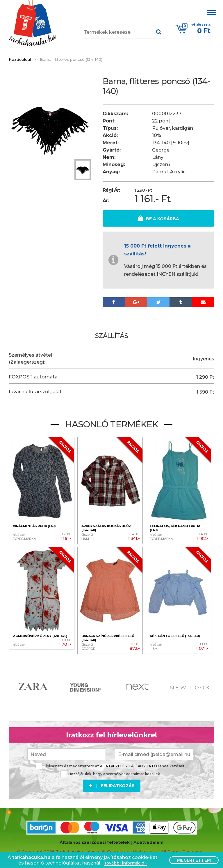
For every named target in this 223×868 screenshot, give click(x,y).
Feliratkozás (112, 785)
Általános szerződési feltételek (95, 842)
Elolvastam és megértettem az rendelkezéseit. (111, 765)
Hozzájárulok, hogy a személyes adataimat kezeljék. (111, 773)
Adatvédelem (148, 842)
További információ (125, 863)
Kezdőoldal (20, 59)
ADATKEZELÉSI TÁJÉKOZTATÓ (129, 765)
